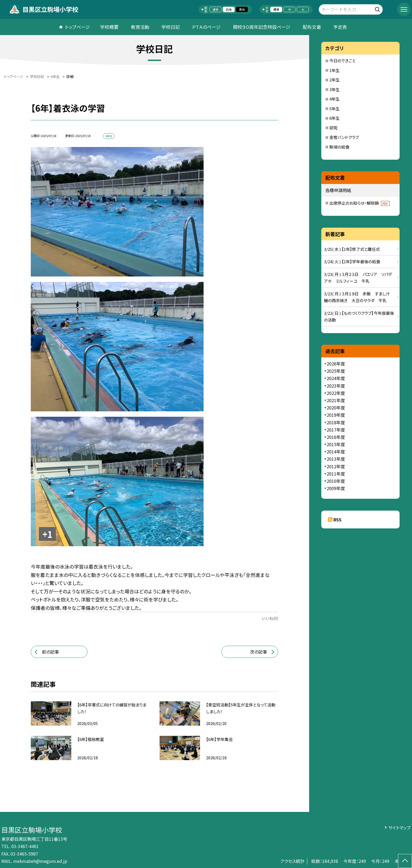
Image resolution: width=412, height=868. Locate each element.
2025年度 (336, 371)
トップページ (77, 27)
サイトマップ (399, 828)
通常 (215, 9)
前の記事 (50, 652)
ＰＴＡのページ (206, 27)
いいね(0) (270, 618)
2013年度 (336, 459)
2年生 (335, 80)
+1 (47, 534)
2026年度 (336, 364)
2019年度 (336, 415)
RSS (337, 520)
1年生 (335, 70)
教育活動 (140, 27)
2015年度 (336, 444)
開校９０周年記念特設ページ (262, 27)
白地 (229, 9)
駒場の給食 (339, 147)
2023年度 (336, 386)
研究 (333, 128)
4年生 (335, 99)
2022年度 (336, 393)
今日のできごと (342, 61)
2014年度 (336, 452)
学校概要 (109, 27)
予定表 (340, 27)
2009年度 (336, 488)
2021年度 (336, 400)
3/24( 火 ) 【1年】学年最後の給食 (352, 262)
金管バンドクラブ (344, 137)
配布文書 (312, 27)
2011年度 (336, 474)
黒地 (242, 9)
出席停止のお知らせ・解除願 (359, 203)
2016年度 (336, 437)
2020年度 (336, 408)
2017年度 (336, 430)
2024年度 (336, 378)
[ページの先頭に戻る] (405, 861)
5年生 (335, 109)
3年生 (335, 89)
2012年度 (336, 466)
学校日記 (171, 27)
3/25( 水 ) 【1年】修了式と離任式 (352, 249)
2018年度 (336, 422)
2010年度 (336, 481)
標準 (276, 9)
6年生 (335, 118)
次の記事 (259, 652)
